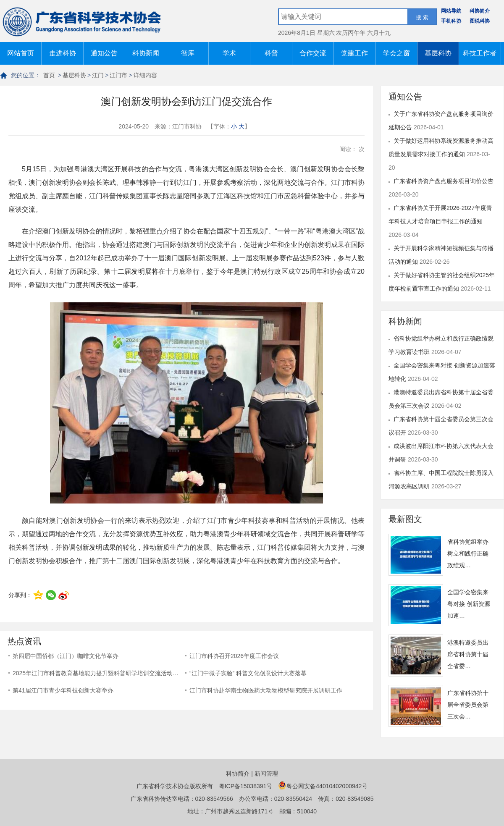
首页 (49, 75)
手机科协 (451, 21)
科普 (271, 53)
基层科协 (438, 53)
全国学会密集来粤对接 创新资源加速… (469, 604)
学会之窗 (396, 53)
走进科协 (63, 53)
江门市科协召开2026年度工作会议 (234, 656)
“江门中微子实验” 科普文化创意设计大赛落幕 (248, 673)
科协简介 (480, 11)
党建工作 (354, 53)
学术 (229, 53)
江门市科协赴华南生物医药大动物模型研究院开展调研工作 (266, 690)
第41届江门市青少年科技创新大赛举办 (63, 690)
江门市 (118, 75)
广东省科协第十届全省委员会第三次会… (468, 705)
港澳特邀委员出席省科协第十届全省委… (468, 654)
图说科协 (480, 21)
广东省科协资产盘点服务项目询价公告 (444, 181)
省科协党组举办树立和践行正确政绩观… (468, 553)
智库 (188, 53)
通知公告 (104, 53)
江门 (98, 75)
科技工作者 (480, 53)
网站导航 (451, 11)
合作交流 (313, 53)
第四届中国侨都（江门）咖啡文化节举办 (66, 656)
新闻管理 (266, 774)
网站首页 (21, 53)
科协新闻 (146, 53)
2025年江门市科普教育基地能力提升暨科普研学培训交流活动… (96, 673)
